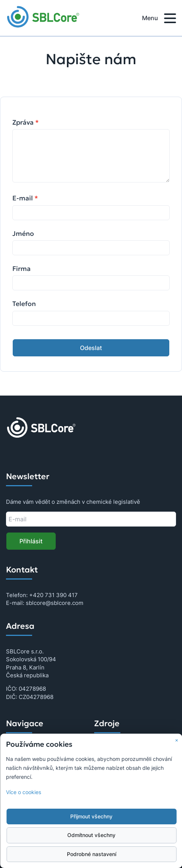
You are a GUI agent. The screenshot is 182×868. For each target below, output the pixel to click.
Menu (159, 19)
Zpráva (26, 122)
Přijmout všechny (91, 817)
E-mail (25, 198)
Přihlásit (31, 541)
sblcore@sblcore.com (55, 603)
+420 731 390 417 (53, 595)
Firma (21, 269)
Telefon (24, 304)
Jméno (23, 234)
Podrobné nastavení (92, 854)
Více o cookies (24, 792)
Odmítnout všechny (91, 835)
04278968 (32, 689)
